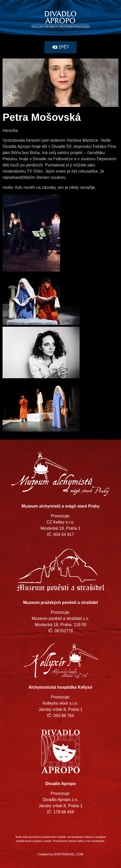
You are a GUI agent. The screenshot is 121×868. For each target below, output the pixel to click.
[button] (61, 47)
